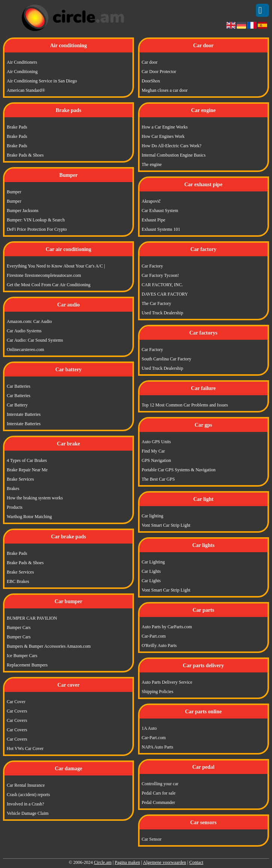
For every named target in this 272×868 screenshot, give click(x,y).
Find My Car (153, 451)
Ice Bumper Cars (22, 656)
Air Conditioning (22, 72)
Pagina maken (128, 862)
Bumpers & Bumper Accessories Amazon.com (49, 646)
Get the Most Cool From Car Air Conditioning (49, 285)
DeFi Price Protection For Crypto (37, 229)
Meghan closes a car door (165, 90)
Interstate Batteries (24, 414)
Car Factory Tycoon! (161, 275)
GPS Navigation (156, 460)
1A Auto (149, 728)
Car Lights (151, 571)
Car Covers (17, 711)
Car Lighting (153, 562)
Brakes (13, 489)
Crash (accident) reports (28, 795)
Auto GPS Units (156, 442)
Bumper (14, 192)
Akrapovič (151, 201)
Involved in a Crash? (26, 804)
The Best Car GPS (158, 479)
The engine (152, 164)
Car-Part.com (154, 636)
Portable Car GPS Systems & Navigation (179, 470)
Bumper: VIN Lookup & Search (36, 220)
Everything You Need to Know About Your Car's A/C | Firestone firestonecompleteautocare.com (56, 271)
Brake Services (20, 479)
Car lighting (153, 516)
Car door (150, 62)
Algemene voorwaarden (165, 862)
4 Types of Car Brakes (27, 460)
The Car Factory (157, 303)
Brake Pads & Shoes (25, 155)
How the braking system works (35, 498)
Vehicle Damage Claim (28, 813)
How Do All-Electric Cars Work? (172, 146)
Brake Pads (17, 127)
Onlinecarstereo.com (26, 350)
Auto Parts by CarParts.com (167, 627)
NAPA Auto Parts (158, 747)
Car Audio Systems (24, 331)
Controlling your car (160, 784)
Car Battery (17, 405)
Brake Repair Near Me (27, 470)
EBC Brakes (18, 581)
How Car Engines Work (163, 136)
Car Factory (153, 266)
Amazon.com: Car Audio (29, 321)
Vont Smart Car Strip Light (166, 525)
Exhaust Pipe (154, 220)
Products (15, 507)
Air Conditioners (22, 62)
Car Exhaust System (160, 211)
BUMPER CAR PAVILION (32, 618)
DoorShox (151, 81)
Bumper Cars (19, 627)
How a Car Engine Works (165, 127)
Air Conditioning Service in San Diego (42, 81)
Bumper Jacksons (23, 211)
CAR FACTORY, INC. (162, 285)
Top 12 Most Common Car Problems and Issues (185, 405)
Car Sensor (152, 839)
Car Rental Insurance (26, 785)
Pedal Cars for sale (159, 793)
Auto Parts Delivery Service (167, 682)
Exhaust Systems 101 (161, 229)
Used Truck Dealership (163, 313)
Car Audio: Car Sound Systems (35, 340)
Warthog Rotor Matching (29, 517)
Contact (196, 862)
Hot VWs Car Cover (25, 748)
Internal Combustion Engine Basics (174, 155)
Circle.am (103, 862)
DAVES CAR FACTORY (165, 294)
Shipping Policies (158, 692)
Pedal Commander (159, 802)
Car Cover (16, 702)
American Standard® (26, 90)
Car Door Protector (159, 72)
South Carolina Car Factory (167, 359)
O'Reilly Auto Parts (159, 645)
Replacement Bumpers (27, 665)
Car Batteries (19, 386)
